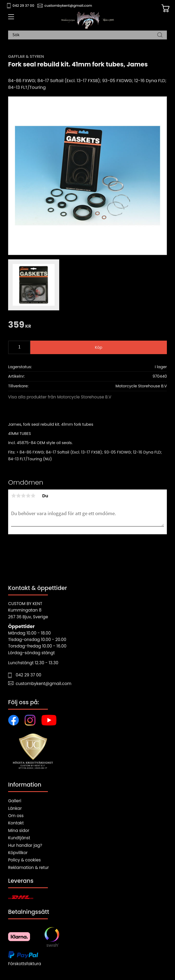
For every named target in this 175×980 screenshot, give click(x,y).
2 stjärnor (18, 496)
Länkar (15, 808)
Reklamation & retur (28, 867)
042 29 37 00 (23, 6)
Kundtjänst (19, 838)
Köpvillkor (18, 853)
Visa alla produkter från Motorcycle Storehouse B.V (60, 397)
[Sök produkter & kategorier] (85, 35)
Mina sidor (19, 830)
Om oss (16, 816)
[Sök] (160, 35)
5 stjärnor (33, 496)
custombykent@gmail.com (68, 6)
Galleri (15, 801)
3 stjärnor (23, 496)
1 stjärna (14, 496)
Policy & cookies (24, 860)
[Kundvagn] (166, 8)
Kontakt (16, 823)
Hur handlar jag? (25, 845)
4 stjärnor (28, 496)
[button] (10, 19)
